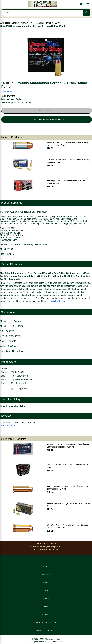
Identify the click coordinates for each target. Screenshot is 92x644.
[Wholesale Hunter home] (43, 4)
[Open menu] (5, 4)
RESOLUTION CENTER (46, 622)
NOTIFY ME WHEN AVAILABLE (47, 119)
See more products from (17, 102)
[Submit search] (86, 13)
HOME (46, 567)
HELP (46, 607)
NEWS (46, 599)
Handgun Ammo (43, 23)
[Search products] (42, 13)
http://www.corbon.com (22, 380)
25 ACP (58, 23)
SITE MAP (46, 615)
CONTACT (46, 591)
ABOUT (46, 583)
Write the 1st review (12, 91)
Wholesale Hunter (8, 23)
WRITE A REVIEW (8, 426)
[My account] (81, 4)
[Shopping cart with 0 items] (87, 4)
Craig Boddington (58, 301)
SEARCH (46, 575)
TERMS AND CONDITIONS (46, 630)
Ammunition (26, 23)
